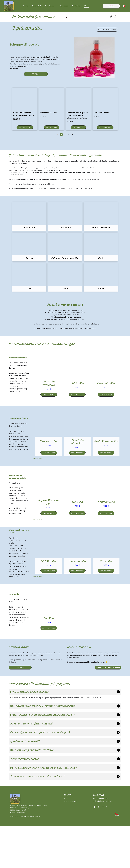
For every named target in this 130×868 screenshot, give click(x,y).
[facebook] (95, 854)
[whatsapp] (107, 854)
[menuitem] (26, 6)
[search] (67, 18)
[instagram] (99, 854)
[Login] (111, 17)
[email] (103, 854)
